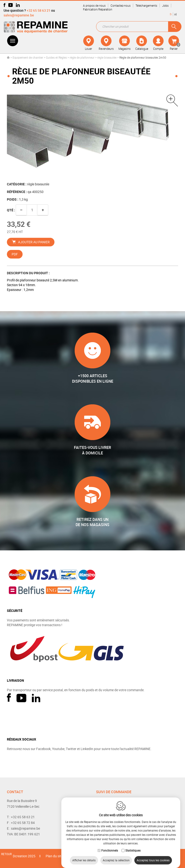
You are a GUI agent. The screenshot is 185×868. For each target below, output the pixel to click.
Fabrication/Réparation (98, 9)
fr (171, 14)
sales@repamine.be (19, 15)
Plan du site (54, 856)
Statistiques (133, 846)
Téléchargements (146, 5)
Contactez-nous (121, 5)
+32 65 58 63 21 (39, 10)
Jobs (165, 5)
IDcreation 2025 (24, 856)
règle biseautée (107, 57)
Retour (6, 854)
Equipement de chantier (28, 57)
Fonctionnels (110, 846)
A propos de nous (94, 5)
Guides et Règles (56, 57)
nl (175, 14)
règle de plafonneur (82, 57)
